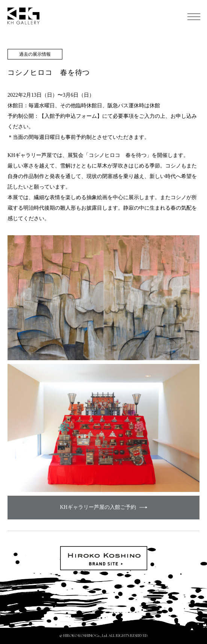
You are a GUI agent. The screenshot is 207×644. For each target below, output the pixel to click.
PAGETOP (192, 629)
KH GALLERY (24, 16)
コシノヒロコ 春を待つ (49, 72)
